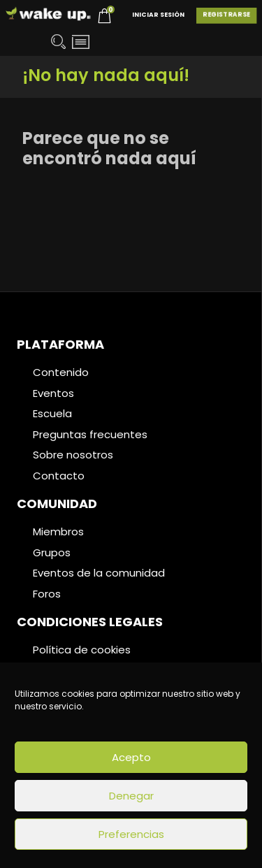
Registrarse (226, 15)
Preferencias (131, 834)
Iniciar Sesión (158, 15)
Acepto (131, 757)
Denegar (131, 796)
